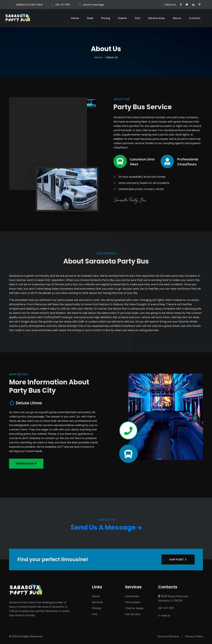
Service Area (156, 18)
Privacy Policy (194, 636)
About (177, 18)
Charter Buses (134, 608)
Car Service (133, 614)
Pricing (106, 18)
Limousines (132, 596)
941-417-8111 (63, 5)
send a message (93, 5)
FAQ (137, 18)
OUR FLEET (176, 559)
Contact (195, 18)
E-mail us (164, 616)
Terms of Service (168, 636)
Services (97, 602)
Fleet (90, 18)
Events (122, 18)
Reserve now (26, 464)
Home (75, 18)
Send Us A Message (106, 527)
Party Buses (133, 602)
